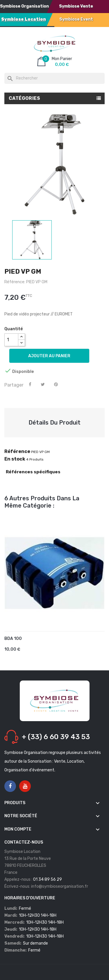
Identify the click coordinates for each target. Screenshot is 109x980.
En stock (15, 459)
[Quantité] (11, 340)
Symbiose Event (76, 19)
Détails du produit (54, 423)
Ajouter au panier (49, 356)
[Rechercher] (54, 78)
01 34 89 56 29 (48, 879)
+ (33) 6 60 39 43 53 (56, 737)
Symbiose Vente (76, 6)
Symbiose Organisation (24, 6)
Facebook (10, 786)
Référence (17, 452)
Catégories (24, 98)
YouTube (25, 786)
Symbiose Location (24, 19)
